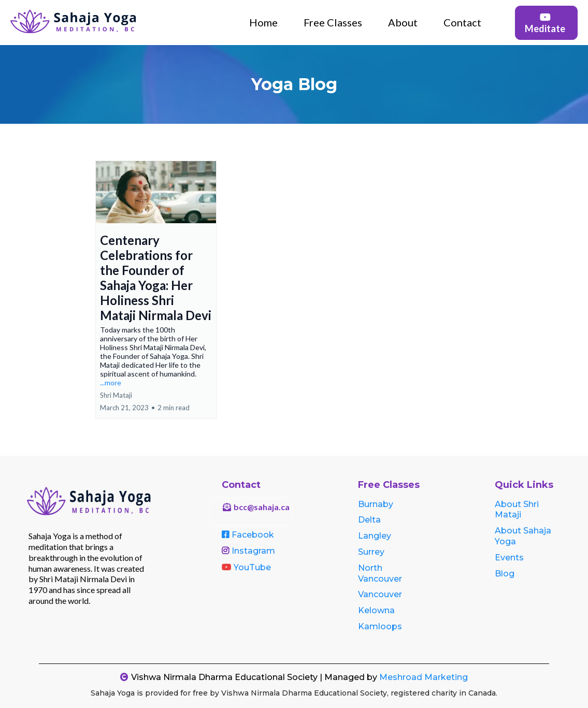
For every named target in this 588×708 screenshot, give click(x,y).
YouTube (252, 567)
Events (509, 558)
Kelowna (376, 610)
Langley (375, 536)
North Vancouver (380, 573)
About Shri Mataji (517, 510)
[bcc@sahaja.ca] (251, 512)
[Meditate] (546, 23)
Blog (505, 574)
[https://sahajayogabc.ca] (75, 21)
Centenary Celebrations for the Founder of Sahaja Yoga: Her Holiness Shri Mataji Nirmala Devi (156, 278)
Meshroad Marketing (424, 677)
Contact (462, 22)
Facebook (253, 535)
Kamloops (380, 626)
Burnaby (376, 504)
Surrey (371, 552)
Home (263, 22)
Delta (369, 520)
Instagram (253, 551)
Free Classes (333, 22)
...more (111, 382)
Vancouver (380, 594)
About (403, 22)
